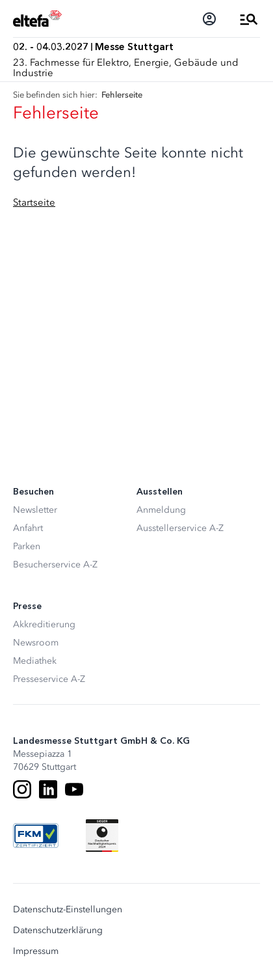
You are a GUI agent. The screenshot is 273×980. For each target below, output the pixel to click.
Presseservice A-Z (49, 679)
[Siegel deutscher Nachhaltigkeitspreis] (102, 836)
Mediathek (35, 661)
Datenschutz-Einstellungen (68, 910)
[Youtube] (74, 789)
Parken (27, 546)
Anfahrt (28, 528)
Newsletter (35, 510)
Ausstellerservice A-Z (180, 528)
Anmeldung (161, 510)
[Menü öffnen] (249, 19)
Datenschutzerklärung (58, 931)
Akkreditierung (44, 624)
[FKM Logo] (36, 836)
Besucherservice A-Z (55, 565)
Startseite (34, 202)
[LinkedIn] (48, 789)
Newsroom (36, 643)
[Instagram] (22, 789)
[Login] (209, 19)
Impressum (36, 951)
